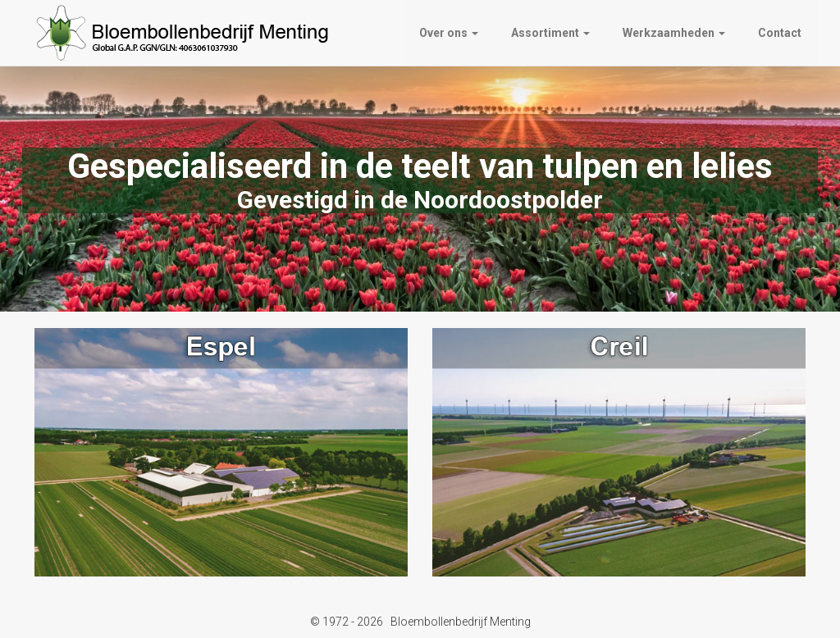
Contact (780, 33)
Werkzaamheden (674, 33)
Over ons (449, 33)
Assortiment (550, 33)
